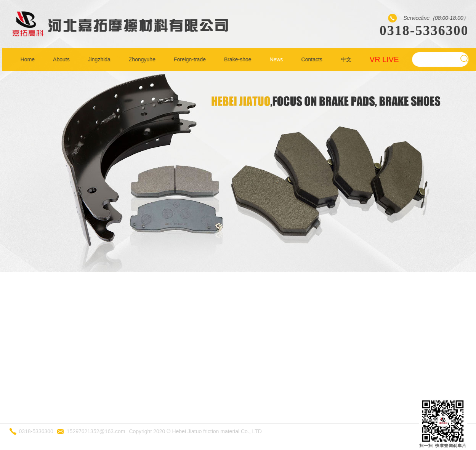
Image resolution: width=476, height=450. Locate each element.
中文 (347, 59)
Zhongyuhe (143, 59)
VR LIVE (385, 59)
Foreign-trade (191, 59)
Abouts (63, 59)
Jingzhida (100, 59)
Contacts (313, 59)
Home (29, 59)
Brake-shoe (239, 59)
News (278, 59)
